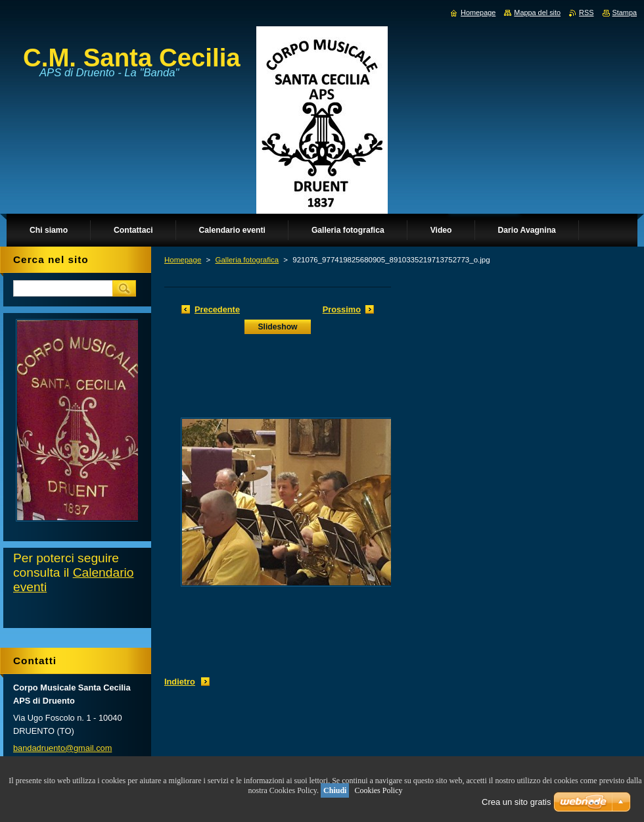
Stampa (625, 12)
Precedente (217, 309)
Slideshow (277, 327)
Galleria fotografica (247, 260)
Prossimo (342, 309)
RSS (586, 12)
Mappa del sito (537, 12)
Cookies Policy (378, 790)
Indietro (180, 682)
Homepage (183, 260)
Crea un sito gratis (517, 802)
